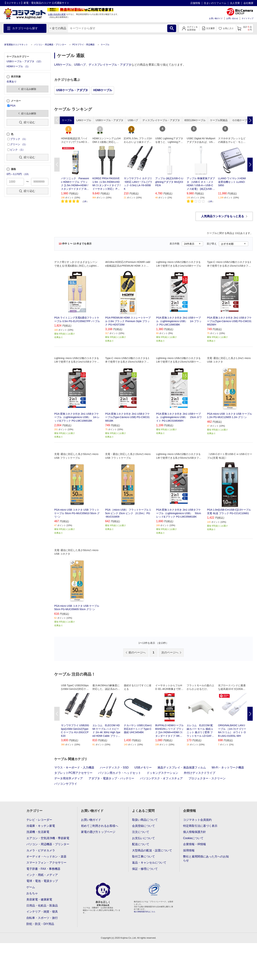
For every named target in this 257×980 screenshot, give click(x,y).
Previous (57, 165)
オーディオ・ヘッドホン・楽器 (46, 856)
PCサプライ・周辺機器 (83, 45)
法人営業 (235, 3)
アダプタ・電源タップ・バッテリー (111, 778)
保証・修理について (145, 869)
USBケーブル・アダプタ (72, 90)
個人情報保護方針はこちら (145, 912)
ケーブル (105, 45)
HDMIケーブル (103, 90)
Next (250, 165)
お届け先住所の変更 (57, 14)
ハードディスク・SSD (114, 768)
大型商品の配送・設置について (152, 850)
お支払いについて (143, 838)
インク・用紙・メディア (42, 875)
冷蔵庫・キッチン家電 (41, 826)
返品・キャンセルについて (149, 863)
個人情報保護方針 (195, 832)
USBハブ (80, 65)
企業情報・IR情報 (195, 844)
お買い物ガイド (216, 18)
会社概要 (248, 3)
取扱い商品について (145, 820)
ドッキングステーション (162, 773)
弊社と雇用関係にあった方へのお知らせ (206, 858)
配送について (141, 844)
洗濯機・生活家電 (38, 832)
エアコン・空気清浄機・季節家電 (48, 838)
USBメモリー (143, 768)
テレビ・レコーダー (39, 820)
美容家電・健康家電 (39, 899)
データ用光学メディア (69, 778)
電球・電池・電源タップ (42, 881)
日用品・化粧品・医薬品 (42, 906)
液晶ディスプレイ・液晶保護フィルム (182, 768)
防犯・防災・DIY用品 (40, 924)
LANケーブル (63, 65)
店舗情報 (195, 3)
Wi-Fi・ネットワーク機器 (228, 768)
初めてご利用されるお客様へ (100, 826)
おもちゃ (32, 893)
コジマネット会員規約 (197, 820)
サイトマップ (248, 18)
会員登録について (143, 826)
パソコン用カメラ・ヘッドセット (120, 773)
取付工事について (143, 856)
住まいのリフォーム (215, 3)
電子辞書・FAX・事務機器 (43, 869)
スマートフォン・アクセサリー (46, 863)
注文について (141, 832)
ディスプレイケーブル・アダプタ (110, 65)
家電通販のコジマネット (16, 45)
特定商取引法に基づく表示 (200, 826)
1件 (85, 202)
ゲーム (31, 887)
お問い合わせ (232, 18)
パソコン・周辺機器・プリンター (50, 45)
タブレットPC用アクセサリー (73, 773)
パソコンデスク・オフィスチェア (161, 778)
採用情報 (189, 850)
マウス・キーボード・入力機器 (74, 768)
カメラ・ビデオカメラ (41, 850)
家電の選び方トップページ (98, 832)
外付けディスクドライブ (200, 773)
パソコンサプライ (66, 784)
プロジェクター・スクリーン (207, 778)
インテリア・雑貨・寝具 (42, 912)
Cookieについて (193, 838)
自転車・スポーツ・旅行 (42, 918)
